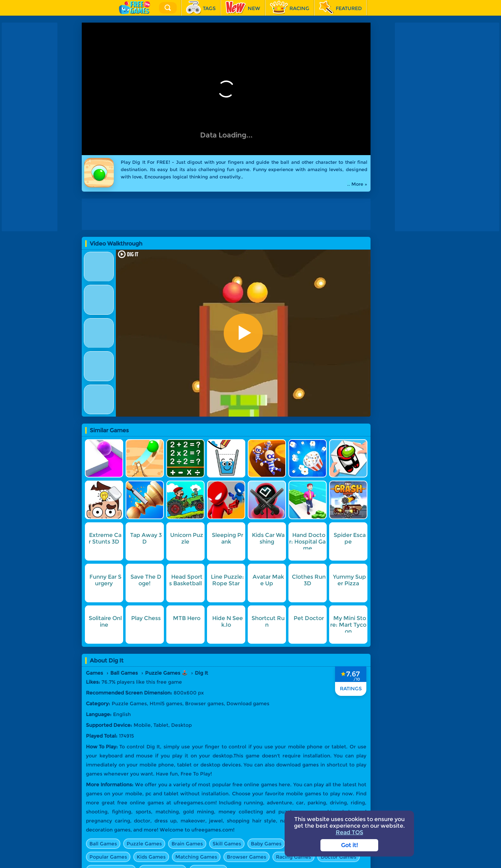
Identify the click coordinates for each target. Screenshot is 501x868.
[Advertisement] (30, 127)
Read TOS (349, 832)
